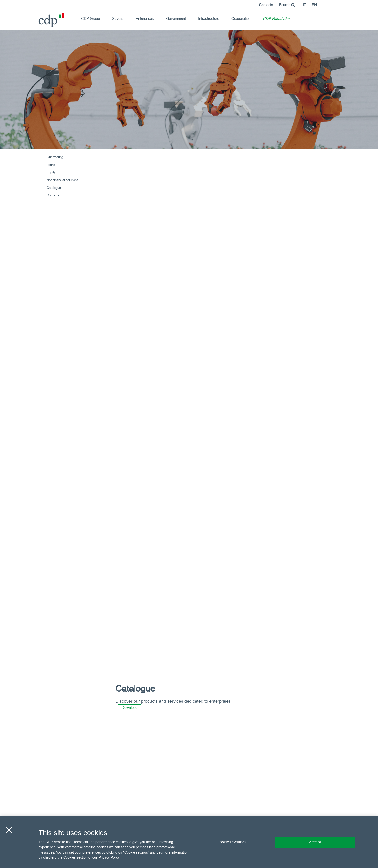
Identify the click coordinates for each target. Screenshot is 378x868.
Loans (51, 165)
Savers (118, 18)
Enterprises (145, 18)
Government (176, 18)
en (314, 5)
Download (130, 707)
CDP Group (91, 18)
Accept (315, 842)
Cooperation (241, 18)
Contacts (266, 5)
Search (287, 5)
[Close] (9, 830)
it (304, 5)
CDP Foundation (277, 19)
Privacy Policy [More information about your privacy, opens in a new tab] (109, 857)
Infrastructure (209, 18)
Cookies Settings (232, 842)
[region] (189, 842)
